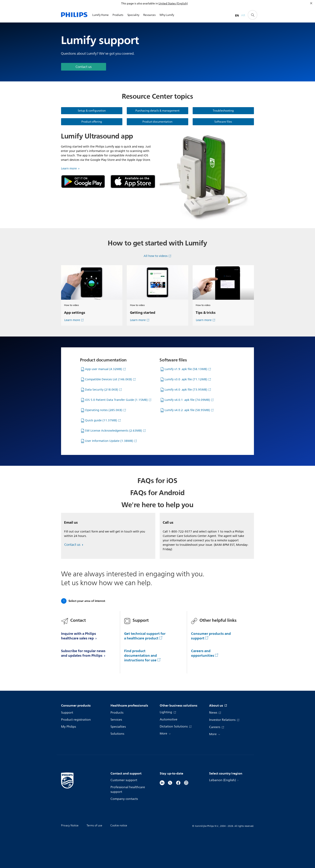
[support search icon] (253, 15)
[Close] (311, 3)
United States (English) (173, 4)
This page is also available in (140, 4)
